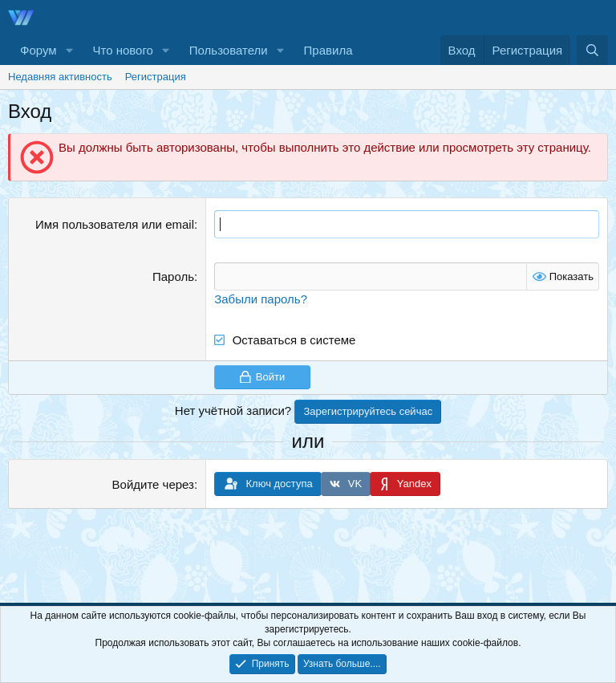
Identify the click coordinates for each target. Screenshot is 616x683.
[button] (69, 50)
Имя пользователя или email (115, 224)
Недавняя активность (60, 77)
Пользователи (229, 50)
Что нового (122, 50)
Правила (328, 50)
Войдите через (153, 484)
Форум (38, 50)
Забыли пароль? (261, 299)
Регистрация (156, 77)
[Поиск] (592, 50)
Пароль (173, 276)
